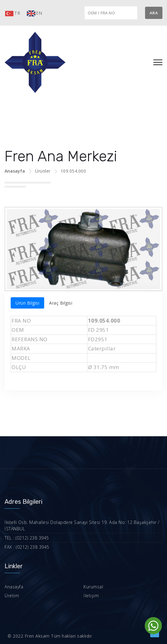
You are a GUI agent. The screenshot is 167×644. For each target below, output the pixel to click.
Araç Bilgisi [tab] (61, 303)
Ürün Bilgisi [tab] (27, 303)
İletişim (91, 596)
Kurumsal (93, 587)
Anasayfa (15, 171)
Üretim (12, 596)
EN (34, 13)
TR (12, 13)
